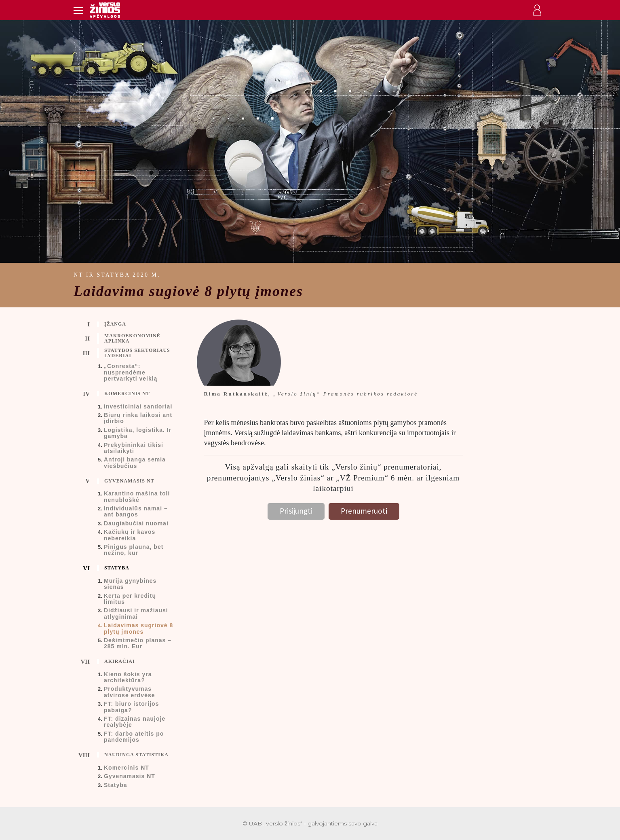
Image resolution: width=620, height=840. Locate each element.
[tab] (133, 324)
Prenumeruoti (364, 511)
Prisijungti (296, 511)
